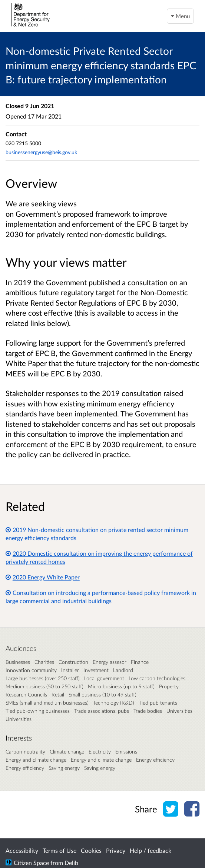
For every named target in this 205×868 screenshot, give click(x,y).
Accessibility (22, 850)
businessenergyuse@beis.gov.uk (41, 152)
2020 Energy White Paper (43, 577)
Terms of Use (59, 850)
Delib (71, 863)
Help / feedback (151, 850)
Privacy (116, 850)
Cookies (91, 850)
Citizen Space (31, 863)
